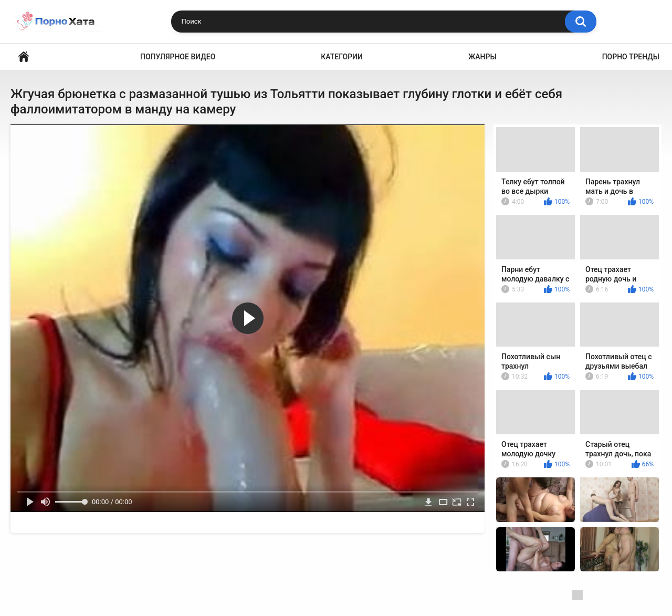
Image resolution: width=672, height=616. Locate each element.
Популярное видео (178, 57)
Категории (342, 57)
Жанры (482, 57)
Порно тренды (631, 57)
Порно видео (24, 57)
